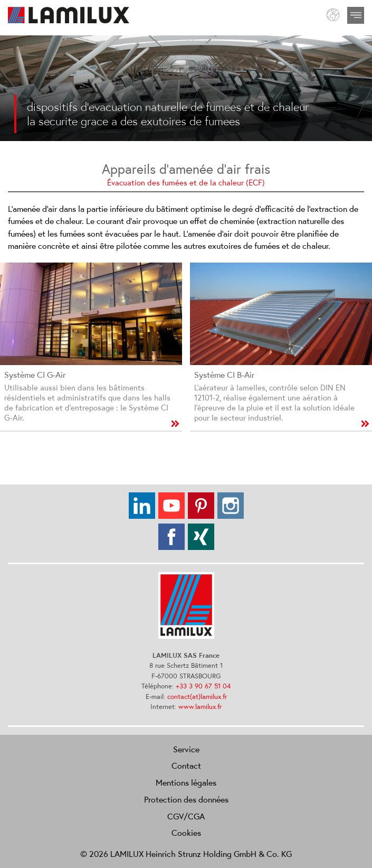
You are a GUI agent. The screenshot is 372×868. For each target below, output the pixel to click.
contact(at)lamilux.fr (197, 697)
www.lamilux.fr (200, 707)
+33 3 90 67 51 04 (203, 686)
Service (186, 749)
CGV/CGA (186, 816)
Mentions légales (186, 782)
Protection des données (186, 799)
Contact (186, 766)
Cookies (186, 833)
